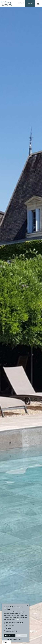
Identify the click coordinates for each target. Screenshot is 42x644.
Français (5, 642)
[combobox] (6, 642)
